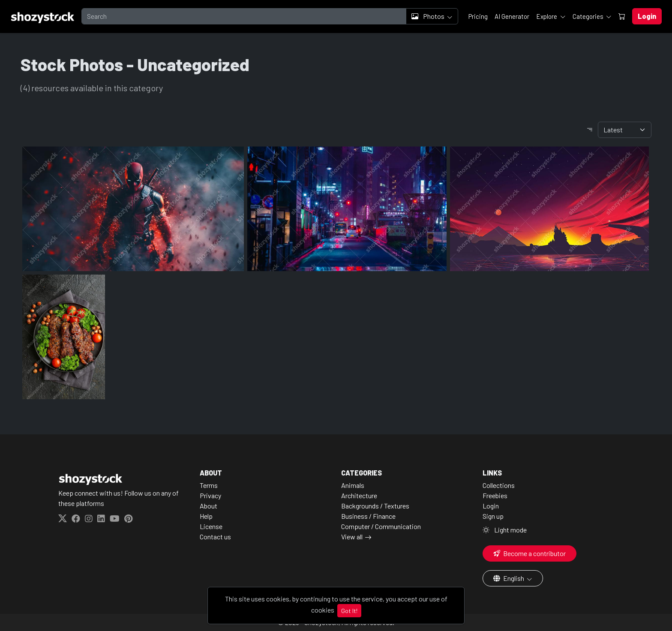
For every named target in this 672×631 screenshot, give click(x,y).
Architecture (359, 495)
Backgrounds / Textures (375, 506)
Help (206, 516)
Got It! (349, 611)
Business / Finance (368, 516)
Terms (209, 485)
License (211, 526)
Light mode (505, 530)
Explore (547, 16)
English (509, 578)
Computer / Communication (381, 526)
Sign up (493, 516)
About (208, 506)
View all (352, 537)
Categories (589, 16)
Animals (353, 485)
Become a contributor (529, 553)
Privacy (210, 495)
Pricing (478, 16)
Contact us (215, 537)
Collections (499, 485)
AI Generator (512, 16)
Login (491, 506)
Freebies (495, 495)
